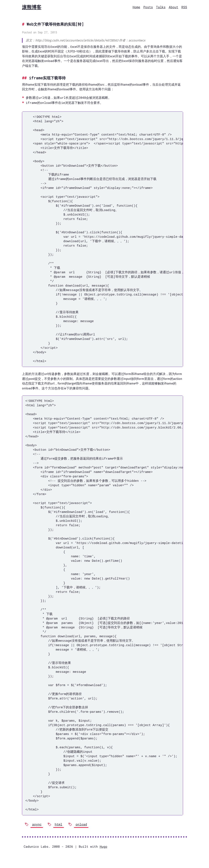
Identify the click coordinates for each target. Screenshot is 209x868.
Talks (161, 7)
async (37, 824)
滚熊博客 (32, 7)
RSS (184, 7)
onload (81, 824)
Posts (148, 7)
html (58, 824)
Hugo (103, 846)
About (173, 7)
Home (136, 7)
